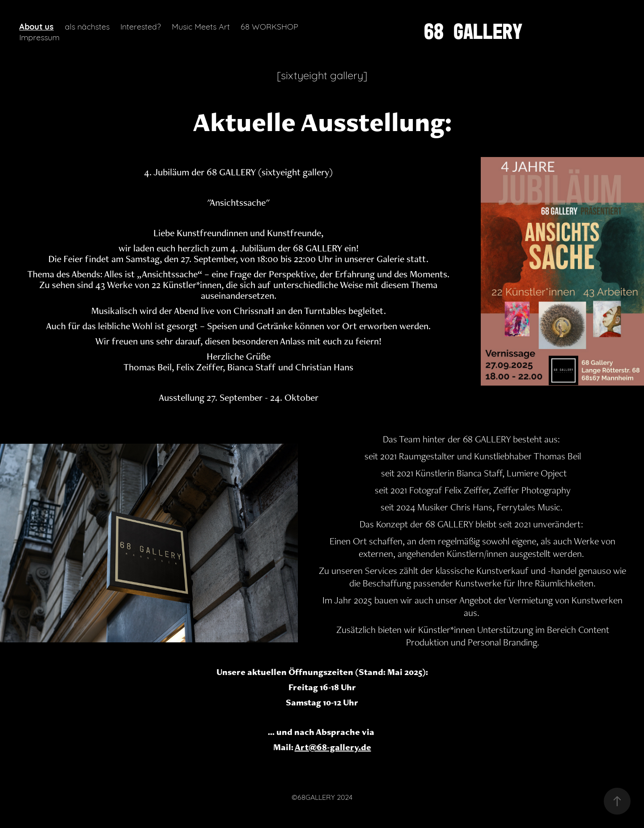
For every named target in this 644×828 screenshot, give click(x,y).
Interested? (140, 26)
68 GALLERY (473, 31)
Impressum (39, 37)
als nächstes (87, 26)
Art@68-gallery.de (333, 747)
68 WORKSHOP (269, 26)
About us (36, 26)
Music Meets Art (201, 26)
